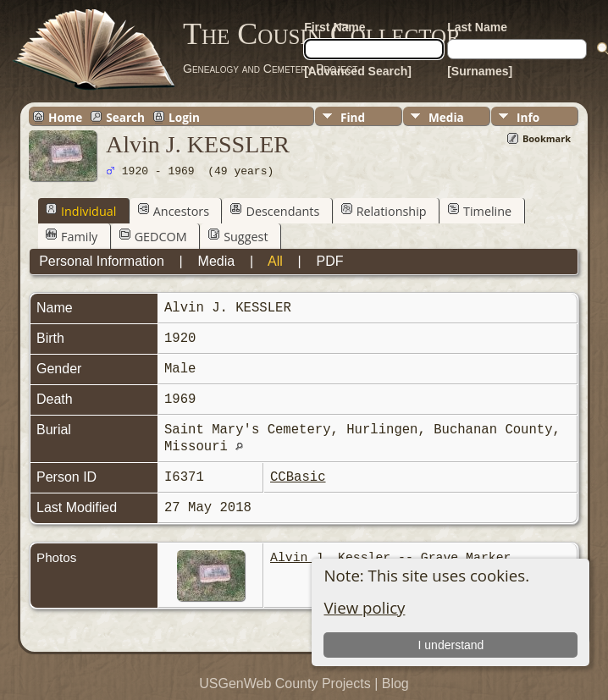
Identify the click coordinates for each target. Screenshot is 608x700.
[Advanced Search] (358, 71)
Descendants (275, 211)
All (275, 261)
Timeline (480, 211)
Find (353, 117)
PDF (329, 261)
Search (125, 117)
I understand (451, 645)
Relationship (384, 211)
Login (184, 117)
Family (72, 236)
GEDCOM (153, 236)
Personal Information (102, 261)
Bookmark (547, 138)
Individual (81, 211)
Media (446, 117)
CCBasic (298, 477)
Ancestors (174, 211)
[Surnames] (480, 71)
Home (65, 117)
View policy (364, 607)
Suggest (238, 236)
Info (528, 117)
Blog (395, 683)
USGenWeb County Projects (285, 683)
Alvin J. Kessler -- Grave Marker (390, 558)
